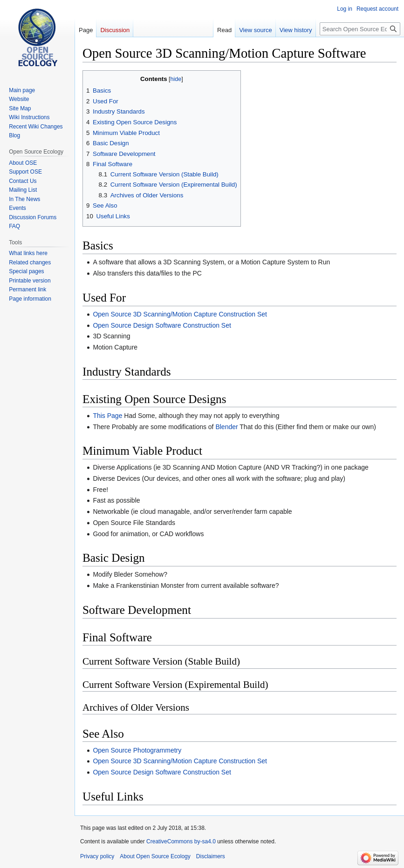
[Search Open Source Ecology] (360, 29)
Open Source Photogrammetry (137, 750)
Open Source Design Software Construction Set (162, 325)
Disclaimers (211, 856)
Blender (226, 427)
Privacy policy (97, 856)
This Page (107, 416)
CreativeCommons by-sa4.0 (181, 841)
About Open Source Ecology (155, 856)
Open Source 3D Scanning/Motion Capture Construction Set (180, 314)
